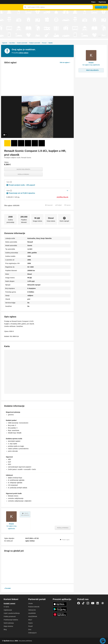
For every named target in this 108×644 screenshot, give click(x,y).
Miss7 (30, 620)
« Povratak (7, 588)
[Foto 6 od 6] (42, 143)
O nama (6, 607)
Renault (44, 43)
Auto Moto (12, 43)
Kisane (11, 524)
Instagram (88, 603)
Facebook (79, 603)
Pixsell (30, 626)
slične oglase (24, 53)
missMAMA (32, 613)
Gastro (30, 623)
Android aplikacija (60, 609)
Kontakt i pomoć (9, 603)
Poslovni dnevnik (34, 607)
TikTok (83, 603)
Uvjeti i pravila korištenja (12, 613)
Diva (30, 630)
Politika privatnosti (10, 616)
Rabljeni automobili (35, 43)
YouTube (93, 603)
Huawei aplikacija (60, 614)
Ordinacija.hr (32, 633)
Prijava (93, 2)
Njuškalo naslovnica (11, 7)
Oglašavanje (8, 610)
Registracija (102, 2)
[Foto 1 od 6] (7, 143)
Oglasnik (5, 43)
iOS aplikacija (60, 604)
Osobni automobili (22, 43)
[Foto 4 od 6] (28, 143)
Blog (5, 630)
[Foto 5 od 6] (35, 143)
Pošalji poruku (23, 174)
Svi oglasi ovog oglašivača (11, 527)
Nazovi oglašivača (23, 169)
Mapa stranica (8, 626)
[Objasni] (11, 182)
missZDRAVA (33, 616)
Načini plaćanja (9, 623)
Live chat (103, 641)
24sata (30, 603)
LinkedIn (98, 603)
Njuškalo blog (103, 603)
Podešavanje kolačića (11, 620)
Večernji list (32, 610)
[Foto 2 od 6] (14, 143)
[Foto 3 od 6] (21, 143)
